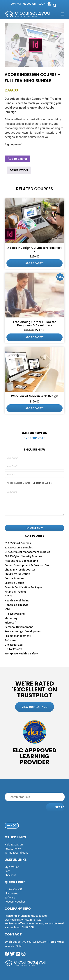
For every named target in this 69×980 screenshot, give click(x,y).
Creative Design (14, 583)
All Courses (11, 893)
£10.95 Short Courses (18, 543)
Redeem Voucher (15, 902)
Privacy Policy (13, 849)
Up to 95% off (13, 889)
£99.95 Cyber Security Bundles (23, 556)
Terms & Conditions (16, 853)
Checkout (10, 875)
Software (10, 640)
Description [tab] (19, 170)
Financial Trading (15, 592)
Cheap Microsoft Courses (20, 570)
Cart (7, 871)
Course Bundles (14, 578)
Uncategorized (14, 645)
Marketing (11, 618)
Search (60, 807)
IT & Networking (15, 614)
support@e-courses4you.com (31, 942)
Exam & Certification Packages (23, 587)
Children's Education (17, 574)
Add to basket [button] (34, 263)
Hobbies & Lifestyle (16, 605)
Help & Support (14, 844)
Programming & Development (23, 631)
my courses (30, 4)
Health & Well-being (17, 600)
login (42, 4)
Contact (16, 4)
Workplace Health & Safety (21, 653)
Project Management (18, 636)
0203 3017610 (35, 438)
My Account (12, 867)
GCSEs (8, 596)
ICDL (7, 609)
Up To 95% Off (13, 649)
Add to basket (17, 159)
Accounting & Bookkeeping (21, 561)
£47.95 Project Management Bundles (27, 552)
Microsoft (10, 623)
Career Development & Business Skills (28, 565)
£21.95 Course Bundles (19, 547)
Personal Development (19, 627)
